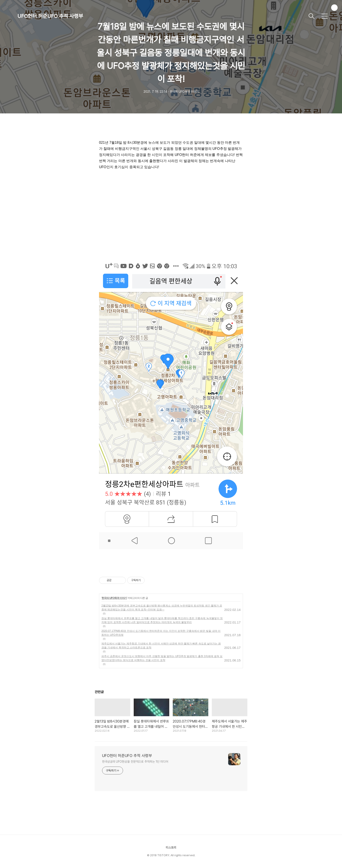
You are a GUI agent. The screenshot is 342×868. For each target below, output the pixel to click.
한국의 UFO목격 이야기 (114, 598)
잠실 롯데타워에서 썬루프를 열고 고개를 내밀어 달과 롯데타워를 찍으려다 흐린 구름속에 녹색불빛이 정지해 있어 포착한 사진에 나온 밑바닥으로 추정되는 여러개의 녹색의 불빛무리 (162, 620)
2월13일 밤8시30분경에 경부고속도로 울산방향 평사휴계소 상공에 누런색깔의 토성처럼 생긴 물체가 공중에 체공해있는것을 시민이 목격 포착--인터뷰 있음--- (162, 608)
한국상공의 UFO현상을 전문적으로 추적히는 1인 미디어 (135, 762)
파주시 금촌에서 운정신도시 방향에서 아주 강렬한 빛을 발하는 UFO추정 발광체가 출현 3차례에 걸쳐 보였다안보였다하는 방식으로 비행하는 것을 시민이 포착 (162, 658)
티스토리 (171, 847)
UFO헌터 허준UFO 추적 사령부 (50, 16)
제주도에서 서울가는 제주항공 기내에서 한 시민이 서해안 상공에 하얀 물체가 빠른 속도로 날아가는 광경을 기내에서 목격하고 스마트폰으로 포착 (161, 646)
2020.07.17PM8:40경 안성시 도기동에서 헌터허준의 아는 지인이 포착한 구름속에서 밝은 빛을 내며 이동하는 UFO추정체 (161, 633)
